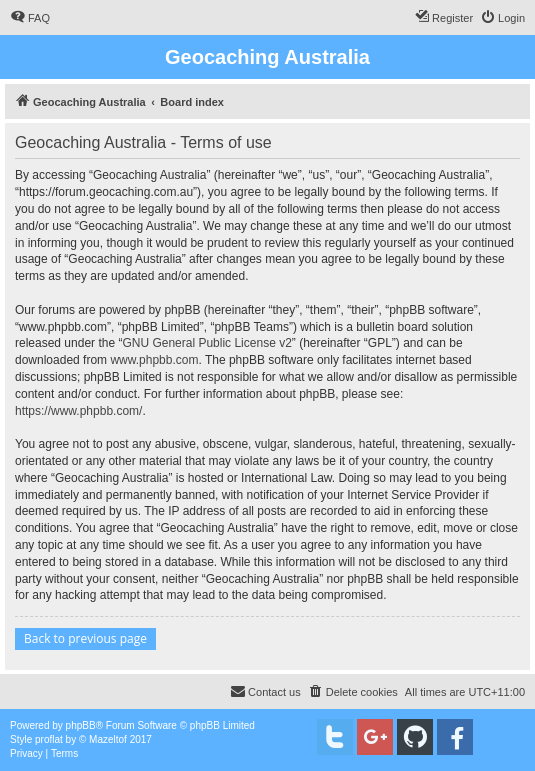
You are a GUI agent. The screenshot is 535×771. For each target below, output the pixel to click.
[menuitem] (30, 18)
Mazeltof (108, 739)
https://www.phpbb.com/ (78, 411)
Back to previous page (85, 638)
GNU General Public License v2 (206, 343)
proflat (49, 739)
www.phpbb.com (154, 360)
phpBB (81, 725)
